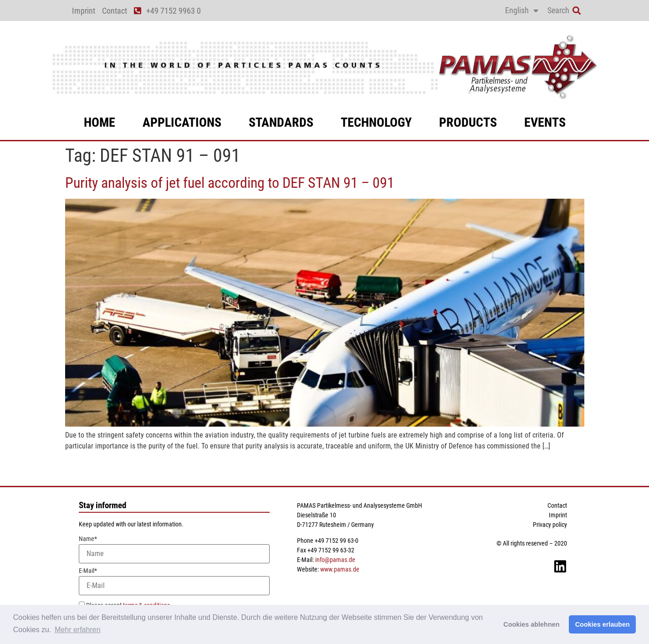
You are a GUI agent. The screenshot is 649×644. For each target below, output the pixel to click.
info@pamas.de (335, 560)
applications (182, 122)
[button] (577, 11)
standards (281, 122)
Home (100, 122)
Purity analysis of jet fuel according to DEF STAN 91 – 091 (230, 183)
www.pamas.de (340, 569)
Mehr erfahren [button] (78, 630)
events (545, 122)
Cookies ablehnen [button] (531, 624)
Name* (174, 549)
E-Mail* (174, 581)
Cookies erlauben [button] (603, 624)
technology (376, 122)
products (468, 122)
